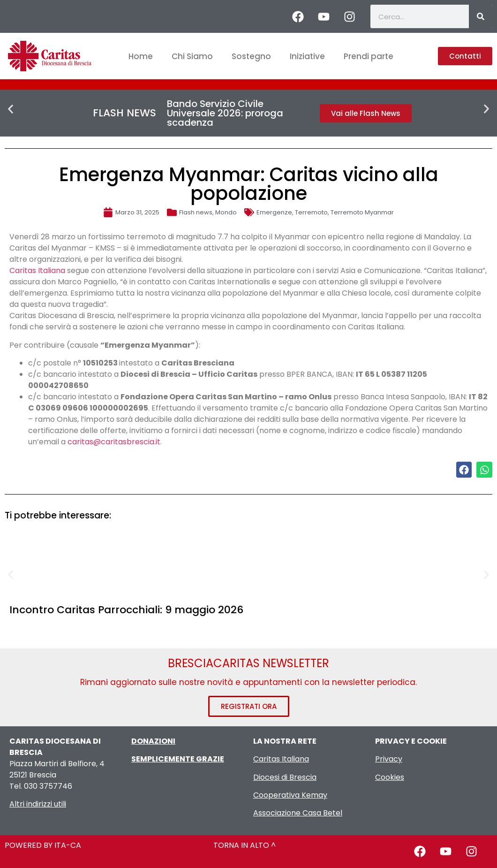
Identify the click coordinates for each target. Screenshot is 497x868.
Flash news (196, 212)
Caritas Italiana (37, 270)
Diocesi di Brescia (285, 777)
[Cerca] (481, 16)
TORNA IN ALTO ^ (245, 845)
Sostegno (251, 56)
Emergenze (274, 212)
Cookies (390, 777)
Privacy (389, 759)
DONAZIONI (153, 741)
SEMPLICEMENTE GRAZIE (178, 759)
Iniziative (307, 56)
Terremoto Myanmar (362, 212)
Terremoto (311, 212)
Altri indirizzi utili (38, 804)
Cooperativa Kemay (290, 795)
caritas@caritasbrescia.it (114, 442)
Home (141, 56)
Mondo (226, 212)
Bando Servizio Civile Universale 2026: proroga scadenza (225, 113)
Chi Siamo (192, 56)
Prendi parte (369, 56)
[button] (11, 109)
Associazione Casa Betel (298, 813)
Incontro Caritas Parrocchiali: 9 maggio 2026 (126, 610)
